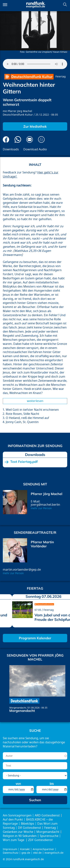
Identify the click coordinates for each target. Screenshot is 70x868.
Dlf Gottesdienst (29, 828)
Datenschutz (11, 853)
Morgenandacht (18, 708)
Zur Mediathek (35, 126)
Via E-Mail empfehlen (30, 139)
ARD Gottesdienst (47, 816)
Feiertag (61, 77)
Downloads (11, 149)
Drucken (41, 139)
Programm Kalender (35, 638)
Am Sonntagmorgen (17, 816)
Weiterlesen (35, 401)
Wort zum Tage (14, 840)
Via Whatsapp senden (18, 139)
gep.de (26, 853)
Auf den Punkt (13, 820)
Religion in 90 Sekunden (20, 836)
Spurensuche (49, 836)
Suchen (65, 4)
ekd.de (37, 853)
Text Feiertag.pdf (24, 462)
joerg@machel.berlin (45, 505)
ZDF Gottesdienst (40, 840)
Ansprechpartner (43, 849)
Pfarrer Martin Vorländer (42, 544)
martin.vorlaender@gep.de (22, 570)
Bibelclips (28, 824)
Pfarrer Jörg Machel (20, 111)
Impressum (10, 849)
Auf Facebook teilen (6, 139)
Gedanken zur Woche (18, 832)
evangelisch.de (54, 853)
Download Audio (35, 149)
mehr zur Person (41, 508)
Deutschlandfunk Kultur (18, 115)
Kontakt (25, 849)
